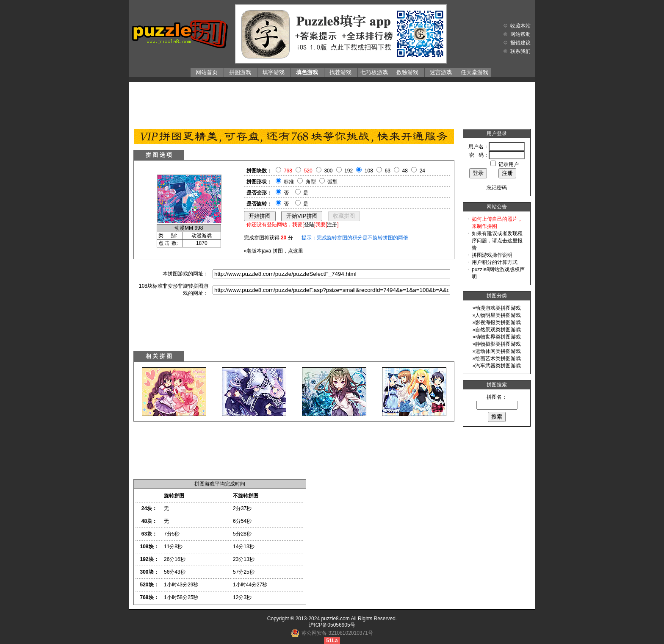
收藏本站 (520, 26)
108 (369, 171)
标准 (289, 182)
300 (328, 171)
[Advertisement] (332, 103)
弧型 (332, 182)
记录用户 (509, 164)
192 (349, 171)
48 (405, 171)
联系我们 (520, 51)
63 (388, 171)
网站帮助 (520, 34)
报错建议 (520, 43)
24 (422, 171)
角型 (311, 182)
